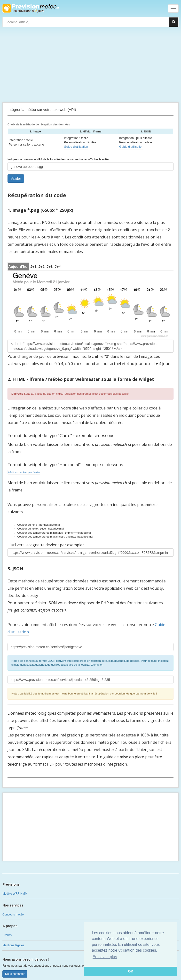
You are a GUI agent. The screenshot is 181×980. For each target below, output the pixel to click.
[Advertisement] (90, 66)
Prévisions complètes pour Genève (24, 472)
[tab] (33, 266)
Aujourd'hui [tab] (18, 266)
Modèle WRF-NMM (15, 894)
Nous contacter (15, 974)
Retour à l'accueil (31, 8)
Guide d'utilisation (76, 147)
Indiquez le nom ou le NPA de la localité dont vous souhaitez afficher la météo (59, 159)
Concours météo (13, 915)
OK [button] (131, 971)
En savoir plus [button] (105, 957)
